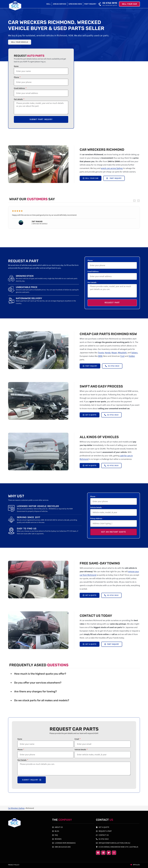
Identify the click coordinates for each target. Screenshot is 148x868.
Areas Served (60, 4)
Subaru (134, 353)
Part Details (22, 760)
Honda (108, 353)
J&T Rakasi (37, 221)
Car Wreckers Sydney (16, 808)
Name (16, 66)
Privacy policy (14, 865)
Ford (122, 356)
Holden (132, 356)
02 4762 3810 (110, 3)
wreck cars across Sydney (112, 168)
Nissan (114, 353)
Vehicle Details (96, 508)
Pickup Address (96, 519)
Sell (48, 4)
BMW (100, 356)
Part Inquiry (90, 4)
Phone (17, 77)
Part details (18, 99)
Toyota (101, 353)
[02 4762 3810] (100, 4)
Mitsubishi (122, 353)
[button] (134, 201)
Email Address (20, 88)
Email (77, 739)
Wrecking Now (75, 4)
